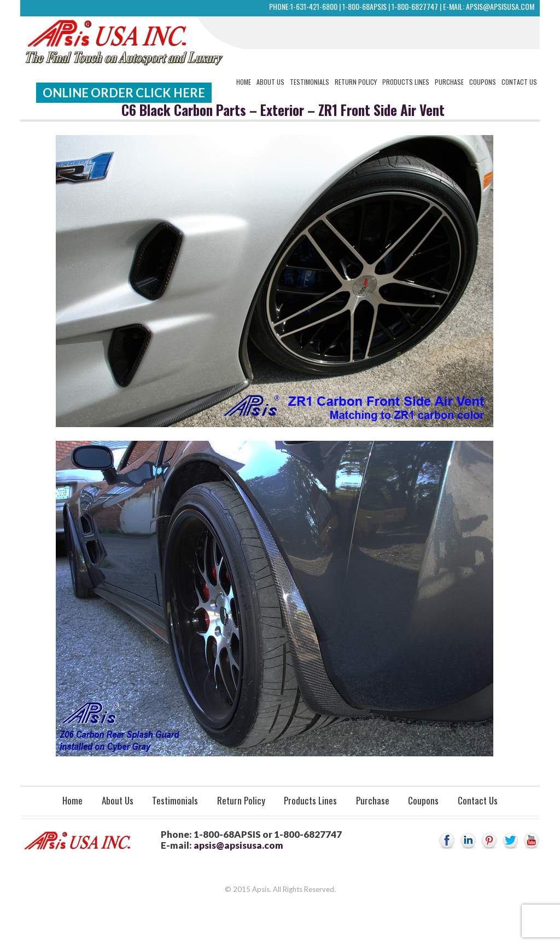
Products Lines (406, 82)
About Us (270, 82)
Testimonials (310, 82)
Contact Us (519, 82)
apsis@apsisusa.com (500, 6)
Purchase (449, 82)
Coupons (483, 82)
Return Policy (356, 82)
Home (244, 82)
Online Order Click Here (124, 93)
